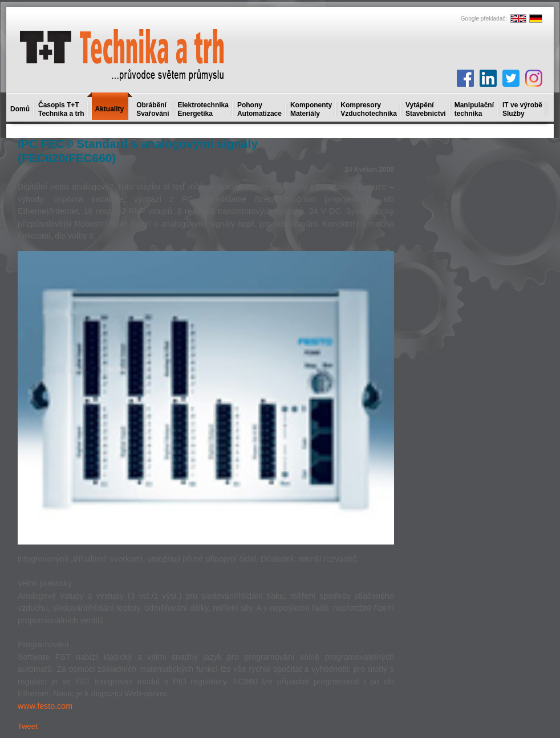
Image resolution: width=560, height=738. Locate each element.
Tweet (28, 726)
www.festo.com (45, 706)
